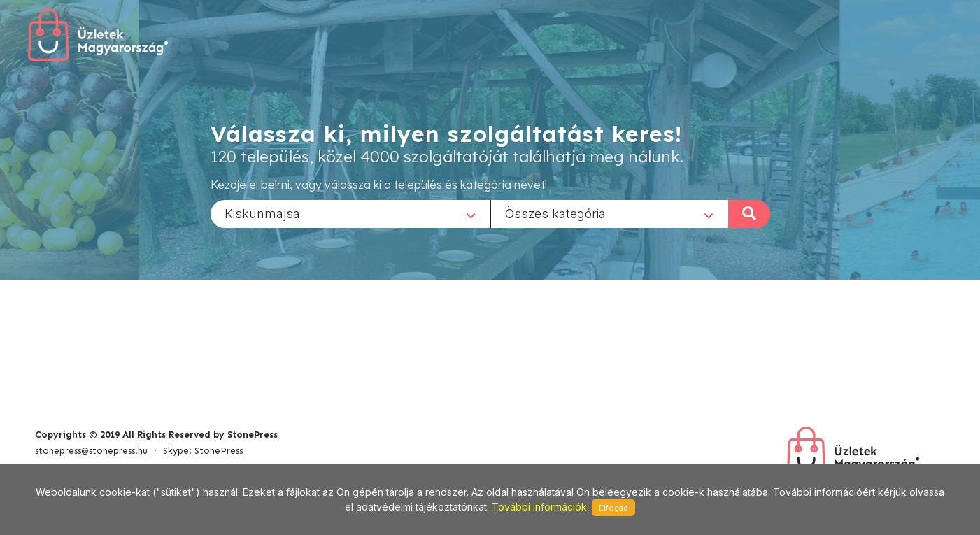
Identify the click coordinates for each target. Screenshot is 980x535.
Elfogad (613, 508)
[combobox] (350, 213)
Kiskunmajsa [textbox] (262, 213)
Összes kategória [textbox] (555, 213)
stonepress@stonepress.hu (91, 451)
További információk (539, 507)
